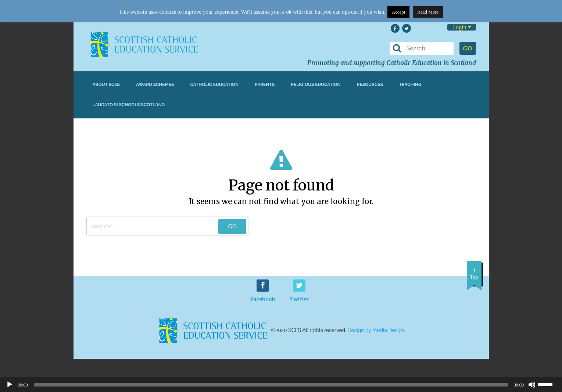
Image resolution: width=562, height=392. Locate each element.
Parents (265, 85)
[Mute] (532, 385)
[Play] (10, 385)
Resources (370, 85)
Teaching (410, 85)
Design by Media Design (376, 330)
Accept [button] (399, 12)
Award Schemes (155, 85)
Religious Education (316, 85)
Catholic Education (214, 85)
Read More (428, 12)
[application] (281, 385)
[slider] (548, 384)
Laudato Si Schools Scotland (129, 105)
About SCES (106, 85)
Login (461, 27)
